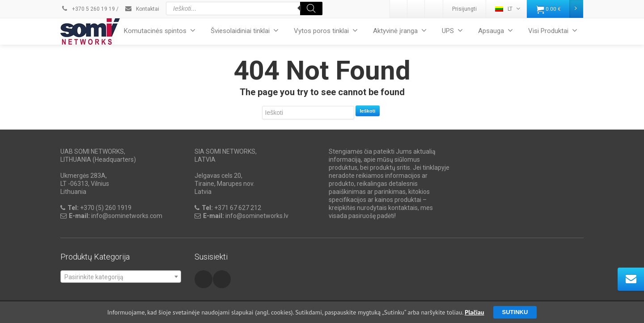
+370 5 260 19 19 (88, 9)
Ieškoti (368, 111)
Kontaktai (142, 9)
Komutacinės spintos (160, 31)
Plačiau (474, 312)
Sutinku (515, 312)
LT (508, 9)
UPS (452, 31)
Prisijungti (464, 9)
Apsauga (496, 31)
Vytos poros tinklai (326, 31)
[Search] (311, 8)
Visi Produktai (553, 31)
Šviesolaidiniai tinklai (245, 31)
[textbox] (121, 277)
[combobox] (121, 277)
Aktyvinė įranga (400, 31)
